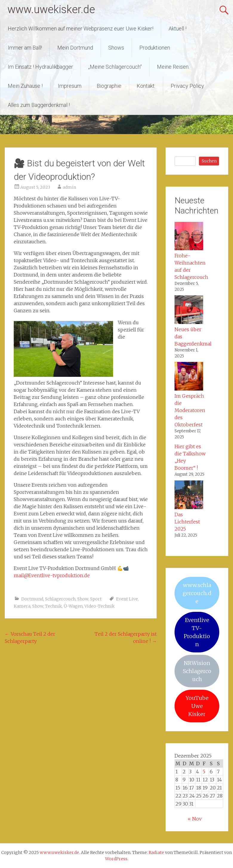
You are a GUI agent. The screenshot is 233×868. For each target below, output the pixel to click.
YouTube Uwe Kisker (197, 706)
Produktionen (155, 48)
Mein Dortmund (75, 48)
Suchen (209, 161)
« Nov (195, 819)
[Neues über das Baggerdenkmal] (189, 311)
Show (83, 599)
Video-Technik (99, 606)
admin (69, 187)
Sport (96, 599)
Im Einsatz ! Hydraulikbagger (40, 67)
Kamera (22, 606)
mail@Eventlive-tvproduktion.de (52, 575)
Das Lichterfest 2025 (187, 522)
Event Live (127, 599)
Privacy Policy (187, 86)
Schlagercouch (60, 599)
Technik (53, 606)
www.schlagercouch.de (197, 593)
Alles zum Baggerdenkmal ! (39, 105)
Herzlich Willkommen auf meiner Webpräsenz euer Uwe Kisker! (81, 29)
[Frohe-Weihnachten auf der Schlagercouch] (189, 237)
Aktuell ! (178, 29)
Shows (116, 48)
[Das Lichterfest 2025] (189, 496)
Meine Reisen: (173, 67)
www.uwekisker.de (51, 10)
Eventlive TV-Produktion (197, 632)
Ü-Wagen (73, 606)
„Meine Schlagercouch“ (115, 67)
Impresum (70, 86)
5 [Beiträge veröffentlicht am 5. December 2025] (204, 772)
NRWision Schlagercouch (197, 671)
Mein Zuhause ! (25, 86)
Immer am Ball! (25, 48)
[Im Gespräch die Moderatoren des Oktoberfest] (189, 377)
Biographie (109, 86)
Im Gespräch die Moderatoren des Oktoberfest (190, 410)
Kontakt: (146, 86)
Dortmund (32, 599)
